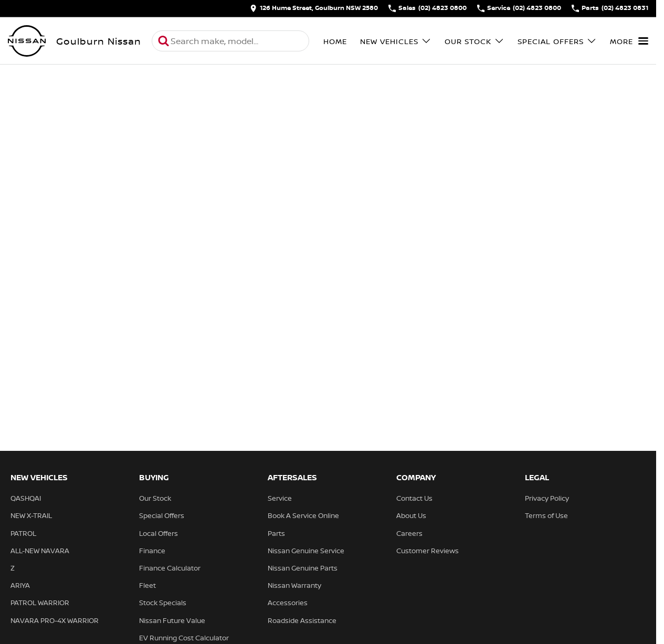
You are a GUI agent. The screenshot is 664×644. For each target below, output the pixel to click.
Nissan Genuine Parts (303, 568)
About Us (411, 515)
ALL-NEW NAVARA (40, 551)
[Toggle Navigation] (629, 41)
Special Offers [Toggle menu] (557, 41)
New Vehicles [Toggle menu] (396, 41)
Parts (276, 533)
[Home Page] (27, 41)
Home (335, 41)
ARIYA (20, 585)
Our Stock (155, 498)
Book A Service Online (303, 515)
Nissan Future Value (172, 620)
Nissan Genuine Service (306, 551)
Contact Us (414, 498)
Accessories (288, 603)
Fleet (147, 585)
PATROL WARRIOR (40, 603)
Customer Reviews (428, 551)
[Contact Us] (314, 8)
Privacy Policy (547, 498)
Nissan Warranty (294, 585)
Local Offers (159, 533)
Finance (152, 551)
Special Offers (162, 515)
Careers (409, 533)
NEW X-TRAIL (31, 515)
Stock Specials (163, 603)
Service (280, 498)
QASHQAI (26, 498)
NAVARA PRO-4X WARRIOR (55, 620)
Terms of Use (546, 515)
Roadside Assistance (302, 620)
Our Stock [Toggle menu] (475, 41)
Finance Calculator (170, 568)
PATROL (23, 533)
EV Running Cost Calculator (184, 638)
